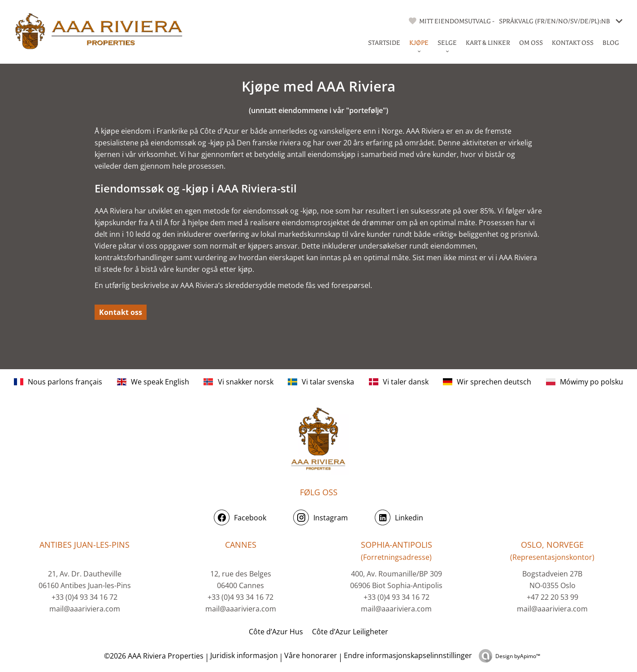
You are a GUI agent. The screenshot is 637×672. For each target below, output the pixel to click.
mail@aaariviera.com (85, 609)
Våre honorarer (311, 655)
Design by (518, 656)
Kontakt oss (121, 312)
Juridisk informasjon (244, 655)
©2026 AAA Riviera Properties (153, 656)
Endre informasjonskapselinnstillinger (408, 655)
